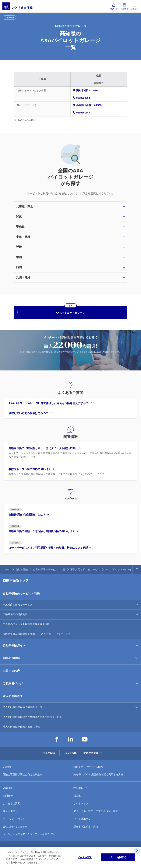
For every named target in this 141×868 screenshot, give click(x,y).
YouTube (85, 739)
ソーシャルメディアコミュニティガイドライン (29, 834)
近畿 (19, 247)
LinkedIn (71, 739)
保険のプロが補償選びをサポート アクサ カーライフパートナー (38, 634)
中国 (19, 257)
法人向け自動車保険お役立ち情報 (21, 727)
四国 (19, 267)
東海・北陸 (23, 237)
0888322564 (83, 98)
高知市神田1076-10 (87, 90)
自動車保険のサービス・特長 (49, 569)
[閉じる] (137, 851)
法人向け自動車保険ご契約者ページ (23, 707)
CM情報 (7, 767)
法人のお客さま (13, 696)
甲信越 (20, 227)
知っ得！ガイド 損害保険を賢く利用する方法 (98, 774)
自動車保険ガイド (14, 645)
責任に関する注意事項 (15, 827)
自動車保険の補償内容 (15, 614)
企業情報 (8, 788)
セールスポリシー (83, 819)
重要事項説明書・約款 (86, 827)
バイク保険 (49, 753)
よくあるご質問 (11, 803)
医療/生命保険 (91, 753)
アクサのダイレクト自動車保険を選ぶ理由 (26, 624)
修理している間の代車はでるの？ (28, 413)
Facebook (57, 739)
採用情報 (78, 788)
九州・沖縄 (23, 277)
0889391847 (83, 113)
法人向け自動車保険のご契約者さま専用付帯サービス (32, 717)
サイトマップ (81, 803)
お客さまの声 (11, 671)
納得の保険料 (11, 658)
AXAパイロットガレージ (119, 569)
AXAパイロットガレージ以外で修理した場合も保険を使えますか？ (48, 403)
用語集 (77, 796)
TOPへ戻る (137, 569)
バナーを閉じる (118, 857)
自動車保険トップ (16, 580)
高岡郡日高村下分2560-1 (90, 105)
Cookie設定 (85, 857)
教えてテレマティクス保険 (88, 767)
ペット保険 (70, 753)
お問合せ (8, 796)
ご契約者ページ (13, 683)
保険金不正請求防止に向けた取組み (23, 774)
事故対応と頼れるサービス (85, 569)
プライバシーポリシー (15, 819)
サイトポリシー (11, 811)
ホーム (7, 569)
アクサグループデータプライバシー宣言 (96, 811)
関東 (19, 217)
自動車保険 (22, 569)
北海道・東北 (25, 206)
